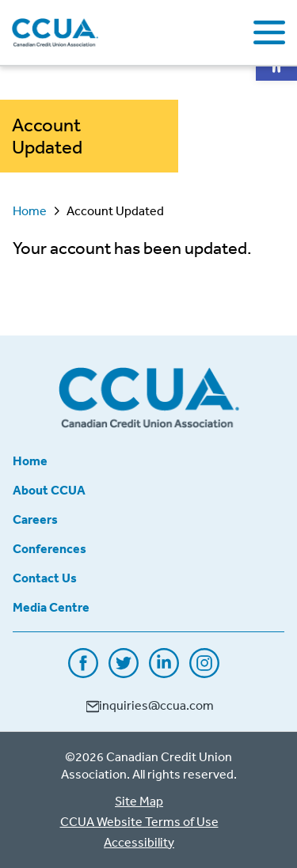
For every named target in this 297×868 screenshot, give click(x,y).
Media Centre (51, 607)
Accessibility (139, 842)
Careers (35, 519)
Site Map (139, 801)
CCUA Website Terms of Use (139, 821)
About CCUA (49, 490)
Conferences (49, 548)
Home (30, 210)
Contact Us (45, 578)
